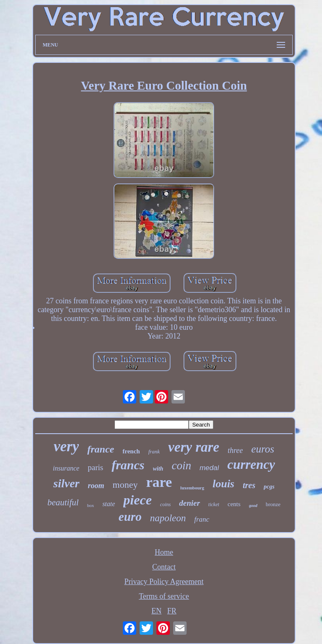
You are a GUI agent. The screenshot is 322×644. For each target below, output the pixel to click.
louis (223, 484)
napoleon (168, 518)
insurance (66, 468)
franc (202, 519)
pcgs (269, 487)
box (91, 505)
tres (249, 485)
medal (209, 468)
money (125, 485)
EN (156, 611)
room (96, 486)
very (66, 446)
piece (138, 500)
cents (234, 504)
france (101, 449)
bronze (273, 504)
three (235, 450)
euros (263, 449)
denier (190, 503)
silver (66, 483)
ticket (214, 504)
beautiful (63, 502)
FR (172, 611)
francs (128, 465)
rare (159, 482)
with (158, 469)
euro (130, 517)
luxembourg (192, 488)
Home (164, 552)
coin (181, 466)
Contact (164, 567)
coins (165, 504)
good (253, 506)
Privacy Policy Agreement (164, 582)
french (131, 451)
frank (154, 451)
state (109, 504)
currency (251, 464)
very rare (194, 447)
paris (95, 467)
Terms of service (164, 596)
